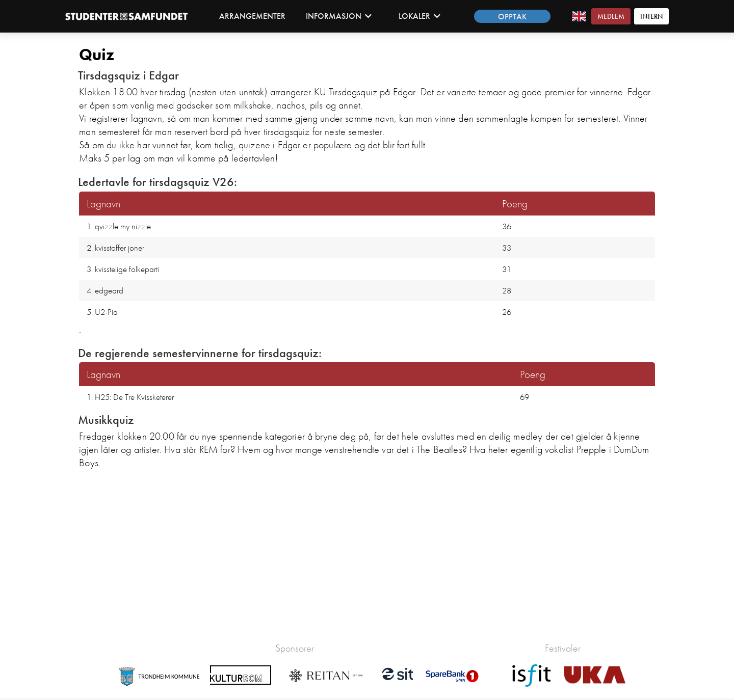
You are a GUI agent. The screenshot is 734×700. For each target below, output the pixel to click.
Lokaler (420, 16)
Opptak (512, 17)
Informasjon (339, 16)
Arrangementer (252, 16)
